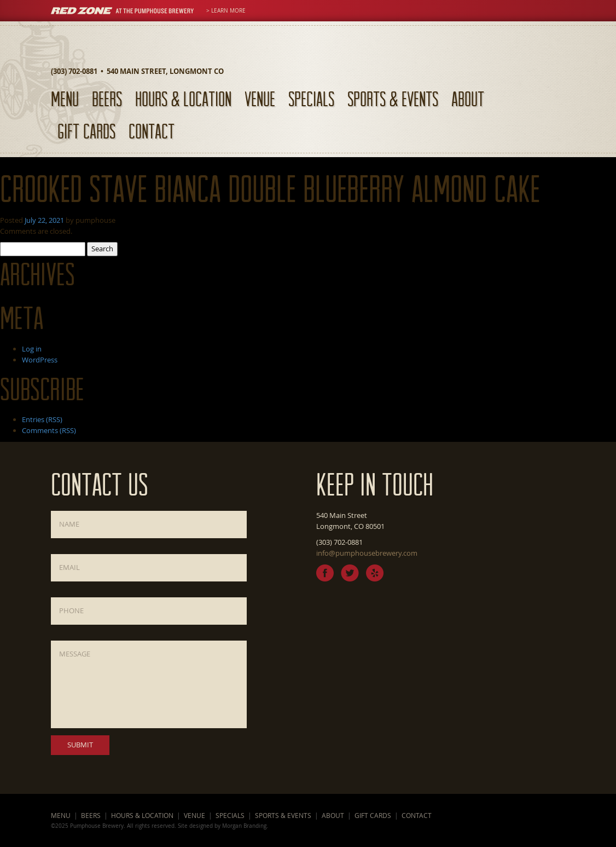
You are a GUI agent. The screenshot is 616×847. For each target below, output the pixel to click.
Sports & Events (393, 99)
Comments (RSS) (49, 430)
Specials (311, 99)
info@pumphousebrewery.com (367, 553)
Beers (107, 99)
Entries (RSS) (42, 419)
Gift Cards (86, 131)
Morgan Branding (244, 826)
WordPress (40, 360)
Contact (152, 131)
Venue (260, 99)
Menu (65, 99)
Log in (32, 349)
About (468, 99)
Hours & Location (183, 99)
